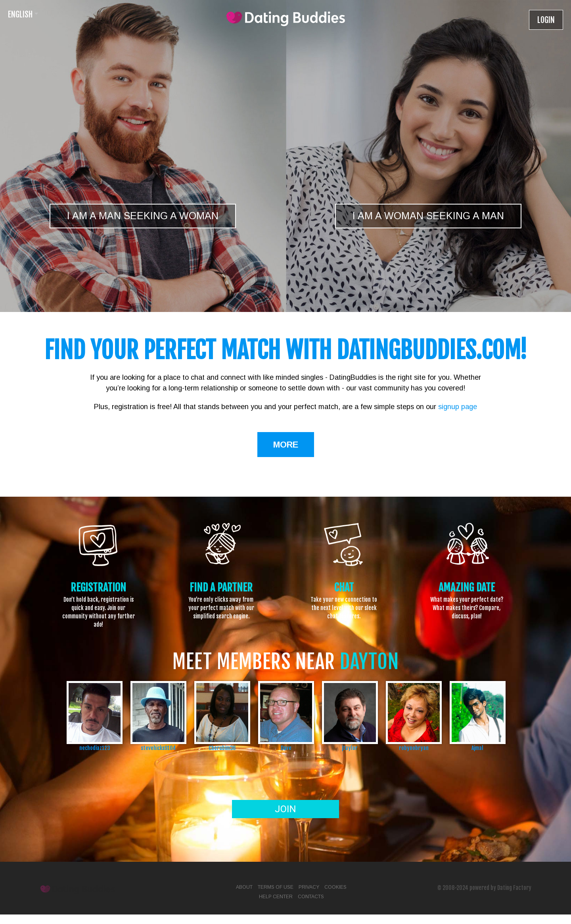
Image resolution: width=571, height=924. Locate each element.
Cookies (335, 887)
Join (285, 809)
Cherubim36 (222, 748)
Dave (286, 748)
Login (546, 20)
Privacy (309, 887)
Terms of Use (276, 887)
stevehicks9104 (158, 748)
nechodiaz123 (95, 748)
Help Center (276, 897)
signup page (458, 407)
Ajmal (477, 748)
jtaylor (350, 748)
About (244, 887)
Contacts (311, 897)
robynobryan (414, 748)
